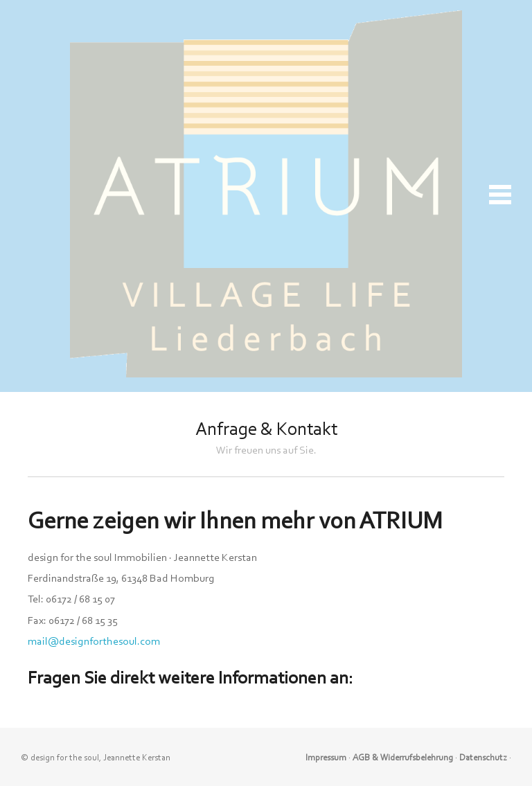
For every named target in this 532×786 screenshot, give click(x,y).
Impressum (326, 757)
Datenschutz (483, 757)
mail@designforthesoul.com (94, 641)
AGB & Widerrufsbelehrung (403, 757)
